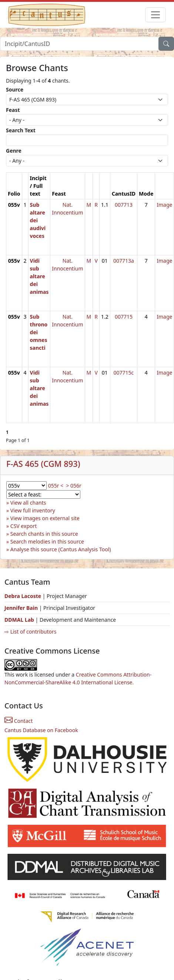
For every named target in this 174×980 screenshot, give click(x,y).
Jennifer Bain (22, 608)
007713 (124, 205)
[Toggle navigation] (155, 15)
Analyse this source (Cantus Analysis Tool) (61, 549)
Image (164, 205)
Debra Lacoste (23, 596)
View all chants (28, 503)
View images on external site (45, 518)
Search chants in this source (44, 534)
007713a (124, 261)
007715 (124, 317)
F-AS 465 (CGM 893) (43, 464)
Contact (19, 721)
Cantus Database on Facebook (41, 730)
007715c (124, 373)
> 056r (73, 486)
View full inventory (33, 510)
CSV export (24, 526)
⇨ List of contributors (30, 632)
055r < (56, 486)
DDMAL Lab (19, 620)
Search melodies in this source (47, 542)
